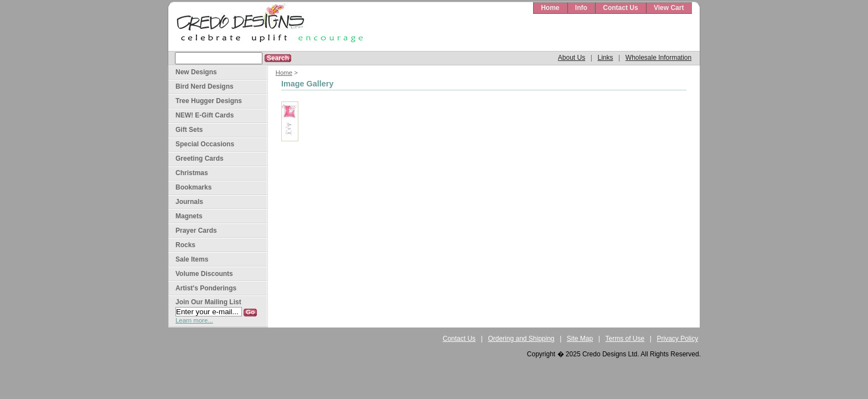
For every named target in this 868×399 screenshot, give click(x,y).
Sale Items (192, 259)
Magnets (189, 216)
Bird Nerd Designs (205, 86)
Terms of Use (625, 339)
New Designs (196, 72)
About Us (572, 58)
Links (605, 58)
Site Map (580, 339)
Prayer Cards (196, 231)
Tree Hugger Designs (209, 101)
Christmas (192, 173)
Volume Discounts (204, 274)
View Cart (669, 8)
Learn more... (194, 320)
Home (550, 8)
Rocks (185, 245)
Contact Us (620, 8)
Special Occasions (205, 144)
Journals (189, 202)
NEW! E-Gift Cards (205, 115)
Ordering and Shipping (521, 339)
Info (581, 8)
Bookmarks (193, 187)
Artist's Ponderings (206, 288)
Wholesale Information (658, 58)
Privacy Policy (678, 339)
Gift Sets (189, 130)
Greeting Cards (200, 158)
